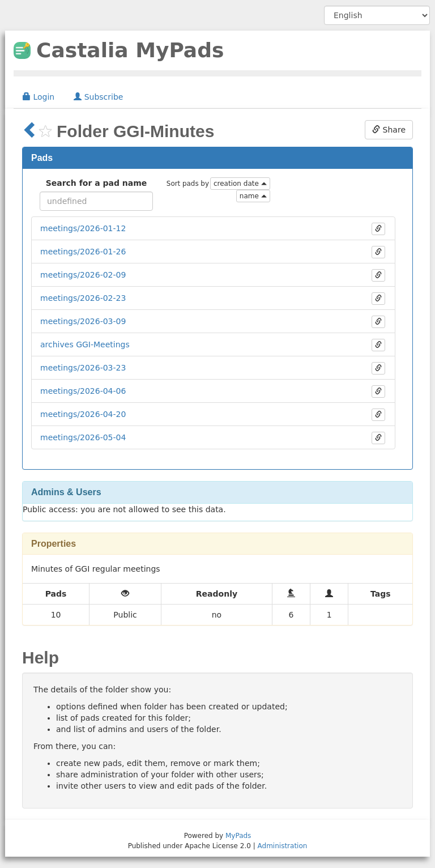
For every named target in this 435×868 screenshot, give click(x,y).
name (253, 196)
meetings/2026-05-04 (83, 437)
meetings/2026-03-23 (83, 368)
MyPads (238, 836)
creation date (240, 184)
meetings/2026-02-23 (83, 298)
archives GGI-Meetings (85, 344)
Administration (283, 846)
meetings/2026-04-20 (83, 414)
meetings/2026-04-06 (83, 391)
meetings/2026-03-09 (83, 321)
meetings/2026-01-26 (83, 252)
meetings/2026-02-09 (83, 275)
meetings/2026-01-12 (83, 228)
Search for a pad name (97, 183)
